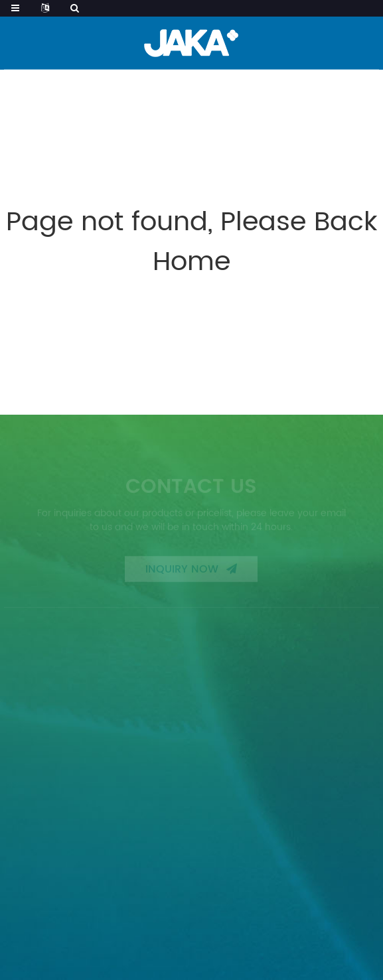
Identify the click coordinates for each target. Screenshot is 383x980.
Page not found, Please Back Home (192, 242)
